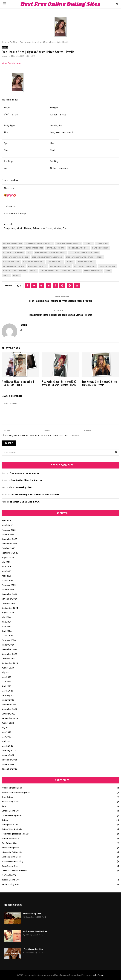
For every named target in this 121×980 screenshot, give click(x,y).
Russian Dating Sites (11, 880)
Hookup (70, 262)
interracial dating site (14, 266)
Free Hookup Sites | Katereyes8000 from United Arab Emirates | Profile (59, 383)
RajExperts (100, 975)
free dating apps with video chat (50, 253)
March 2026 (7, 525)
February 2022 (9, 751)
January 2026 (8, 535)
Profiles (5, 47)
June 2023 (6, 677)
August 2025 (8, 558)
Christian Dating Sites (21, 487)
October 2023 (8, 659)
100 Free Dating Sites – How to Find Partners (35, 495)
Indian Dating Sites (10, 848)
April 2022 (7, 741)
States (6, 275)
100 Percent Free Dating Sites (16, 793)
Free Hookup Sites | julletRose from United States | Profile (60, 315)
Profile (33, 271)
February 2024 (9, 640)
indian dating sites (86, 262)
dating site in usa (100, 248)
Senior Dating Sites (11, 884)
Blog (4, 806)
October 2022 (8, 714)
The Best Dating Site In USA (25, 502)
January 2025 (8, 590)
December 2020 (9, 769)
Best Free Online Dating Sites (60, 4)
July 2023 (6, 673)
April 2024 (7, 631)
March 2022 (7, 746)
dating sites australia (13, 253)
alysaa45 (88, 243)
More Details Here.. (12, 63)
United (16, 275)
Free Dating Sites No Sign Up (26, 480)
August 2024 (8, 613)
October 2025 (8, 548)
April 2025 (7, 576)
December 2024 (9, 594)
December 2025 (9, 539)
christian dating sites (78, 248)
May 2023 (6, 682)
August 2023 (8, 668)
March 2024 (7, 636)
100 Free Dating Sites (12, 788)
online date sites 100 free (15, 271)
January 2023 (8, 700)
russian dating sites (71, 271)
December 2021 (9, 760)
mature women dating (60, 266)
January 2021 (8, 764)
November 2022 (9, 709)
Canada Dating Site (11, 811)
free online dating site (33, 262)
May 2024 (6, 627)
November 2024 (9, 599)
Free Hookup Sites (10, 839)
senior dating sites (93, 271)
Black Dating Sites (10, 802)
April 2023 (6, 686)
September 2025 (10, 553)
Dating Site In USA (10, 825)
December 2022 (9, 705)
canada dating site (56, 248)
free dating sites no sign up (16, 257)
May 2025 (6, 571)
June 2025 (6, 567)
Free (29, 253)
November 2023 (9, 654)
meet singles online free (85, 266)
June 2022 (6, 732)
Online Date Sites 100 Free (14, 871)
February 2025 (9, 585)
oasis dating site (107, 266)
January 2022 (8, 755)
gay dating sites (55, 262)
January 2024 (8, 645)
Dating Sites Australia (12, 829)
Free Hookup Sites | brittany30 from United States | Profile (100, 383)
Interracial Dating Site (12, 852)
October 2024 (9, 604)
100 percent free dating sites (39, 243)
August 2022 (8, 723)
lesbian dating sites (37, 266)
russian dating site (49, 271)
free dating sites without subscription (84, 257)
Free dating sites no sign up (25, 473)
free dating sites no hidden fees (84, 253)
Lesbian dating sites (32, 914)
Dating (5, 820)
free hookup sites (11, 262)
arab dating (102, 243)
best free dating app (13, 248)
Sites (108, 271)
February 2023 (9, 696)
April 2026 (7, 521)
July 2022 (6, 728)
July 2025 (6, 562)
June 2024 (7, 622)
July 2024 (6, 617)
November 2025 (9, 544)
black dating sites (34, 248)
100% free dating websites (68, 243)
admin (7, 56)
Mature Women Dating (12, 861)
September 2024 (10, 608)
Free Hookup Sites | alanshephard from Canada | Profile (18, 383)
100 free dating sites (13, 243)
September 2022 (10, 719)
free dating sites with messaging (47, 257)
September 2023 (10, 663)
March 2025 (7, 581)
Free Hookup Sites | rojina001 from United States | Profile (61, 301)
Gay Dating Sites (9, 843)
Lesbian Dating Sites (11, 857)
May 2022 (6, 737)
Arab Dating (7, 797)
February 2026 (9, 530)
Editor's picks (13, 905)
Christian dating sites (33, 949)
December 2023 (9, 650)
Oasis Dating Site (10, 866)
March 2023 (7, 691)
